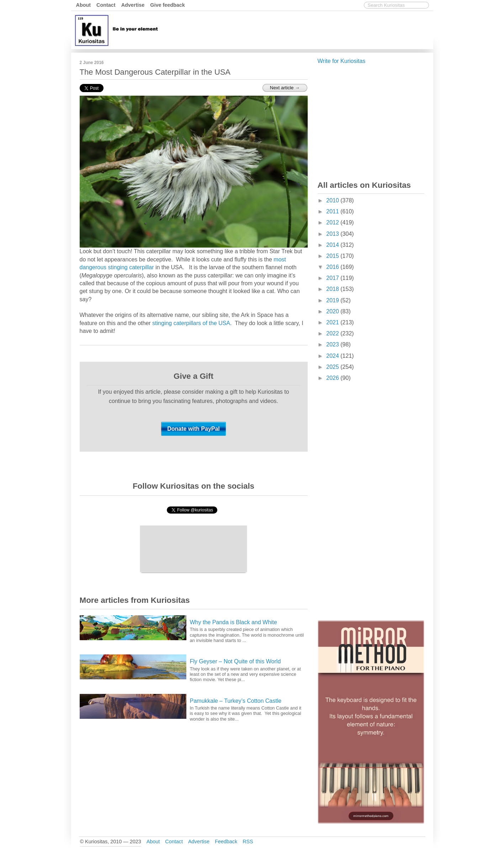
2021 (333, 322)
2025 (333, 367)
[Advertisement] (302, 30)
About (84, 5)
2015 (333, 256)
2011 (333, 211)
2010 (333, 200)
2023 (333, 344)
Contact (106, 5)
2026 (333, 378)
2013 (333, 234)
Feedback (226, 842)
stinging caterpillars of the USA (191, 323)
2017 (333, 278)
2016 (333, 267)
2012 (333, 222)
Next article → (285, 88)
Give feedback (168, 5)
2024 (333, 356)
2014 (333, 245)
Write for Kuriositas (342, 61)
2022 (333, 333)
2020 (333, 311)
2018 (333, 289)
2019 (333, 300)
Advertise (133, 5)
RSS (248, 842)
